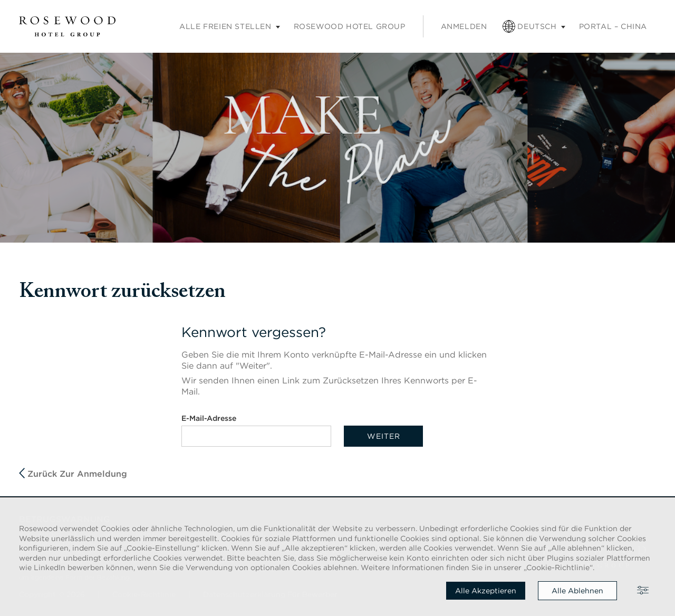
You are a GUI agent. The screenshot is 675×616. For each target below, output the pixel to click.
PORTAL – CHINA (613, 26)
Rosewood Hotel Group (350, 26)
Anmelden (464, 26)
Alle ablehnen (577, 591)
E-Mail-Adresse (209, 418)
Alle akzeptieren (486, 591)
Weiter (384, 436)
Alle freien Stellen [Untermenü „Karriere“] (225, 26)
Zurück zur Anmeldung (73, 473)
